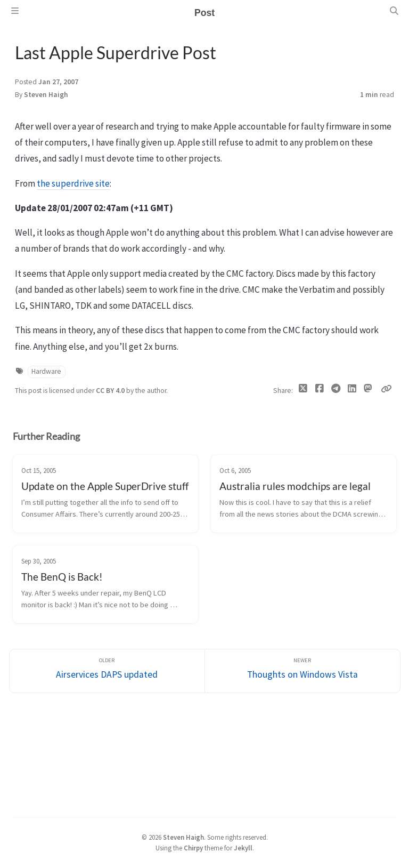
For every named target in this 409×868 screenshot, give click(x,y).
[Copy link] (386, 389)
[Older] (107, 671)
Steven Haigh (46, 95)
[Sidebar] (15, 11)
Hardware (46, 371)
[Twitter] (303, 391)
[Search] (394, 11)
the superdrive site (73, 183)
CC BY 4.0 (111, 391)
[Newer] (302, 671)
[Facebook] (319, 391)
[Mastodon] (368, 389)
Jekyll (243, 848)
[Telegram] (336, 391)
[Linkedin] (352, 391)
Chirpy (193, 848)
